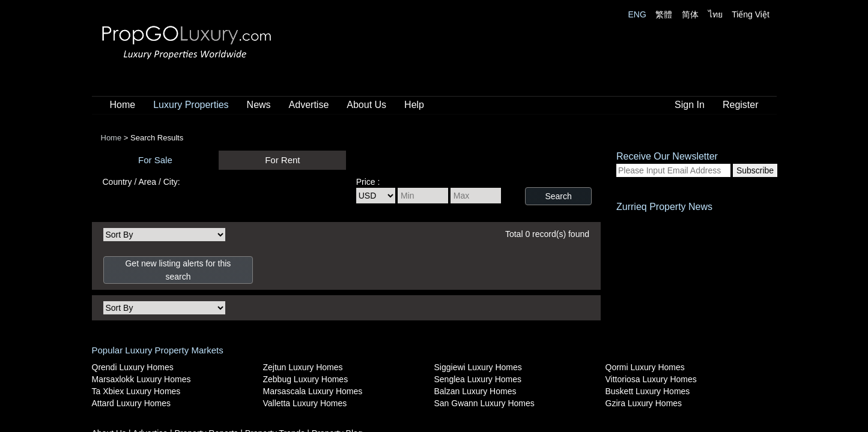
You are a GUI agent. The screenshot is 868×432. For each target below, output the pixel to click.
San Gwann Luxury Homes (484, 403)
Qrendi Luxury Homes (133, 367)
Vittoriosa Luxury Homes (651, 379)
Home (123, 105)
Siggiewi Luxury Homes (478, 367)
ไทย (715, 14)
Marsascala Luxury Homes (313, 391)
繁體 (664, 14)
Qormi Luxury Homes (645, 367)
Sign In (690, 105)
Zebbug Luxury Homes (306, 379)
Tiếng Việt (751, 14)
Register (741, 105)
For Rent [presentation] (282, 160)
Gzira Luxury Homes (644, 403)
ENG (637, 14)
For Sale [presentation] (155, 160)
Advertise (309, 105)
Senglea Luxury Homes (478, 379)
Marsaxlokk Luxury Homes (141, 379)
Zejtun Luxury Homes (303, 367)
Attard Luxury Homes (132, 403)
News (259, 105)
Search (558, 196)
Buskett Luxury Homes (648, 391)
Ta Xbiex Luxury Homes (136, 391)
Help (414, 105)
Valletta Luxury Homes (305, 403)
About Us (366, 105)
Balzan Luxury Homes (475, 391)
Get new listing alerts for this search (178, 270)
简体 (690, 14)
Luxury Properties (191, 105)
